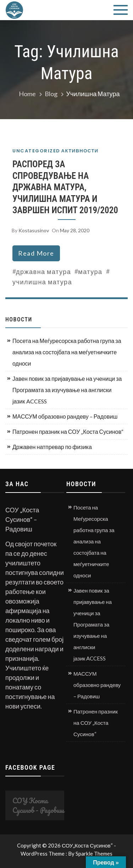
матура (90, 272)
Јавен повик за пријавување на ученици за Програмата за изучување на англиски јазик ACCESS (67, 390)
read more (36, 253)
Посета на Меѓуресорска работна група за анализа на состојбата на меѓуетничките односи (67, 352)
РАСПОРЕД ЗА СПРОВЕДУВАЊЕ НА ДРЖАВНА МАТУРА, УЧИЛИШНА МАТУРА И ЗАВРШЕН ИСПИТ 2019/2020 (65, 187)
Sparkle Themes (94, 854)
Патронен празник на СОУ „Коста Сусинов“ (68, 432)
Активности (80, 151)
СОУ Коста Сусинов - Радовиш (38, 805)
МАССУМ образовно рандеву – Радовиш (65, 416)
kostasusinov (34, 230)
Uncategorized (36, 151)
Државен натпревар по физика (52, 447)
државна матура (43, 272)
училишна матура (42, 282)
